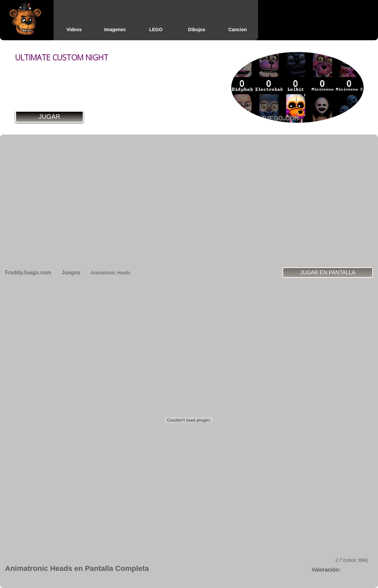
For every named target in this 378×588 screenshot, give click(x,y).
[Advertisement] (63, 201)
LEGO (156, 30)
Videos (74, 30)
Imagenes (115, 30)
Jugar (49, 117)
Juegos (71, 273)
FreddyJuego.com (28, 273)
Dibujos (197, 30)
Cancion (237, 30)
